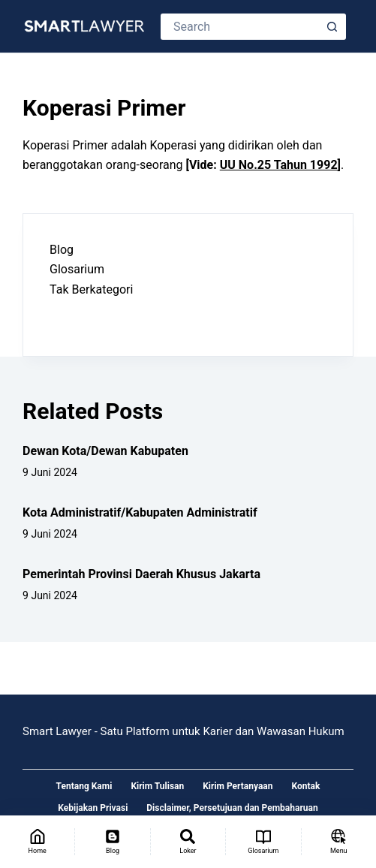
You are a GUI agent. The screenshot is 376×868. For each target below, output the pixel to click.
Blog (62, 250)
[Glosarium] (263, 842)
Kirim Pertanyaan (238, 786)
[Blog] (112, 842)
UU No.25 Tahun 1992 (279, 165)
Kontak (306, 786)
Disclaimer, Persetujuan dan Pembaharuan (232, 808)
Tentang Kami (84, 786)
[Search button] (333, 27)
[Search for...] (240, 27)
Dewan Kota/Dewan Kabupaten (105, 451)
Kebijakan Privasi (93, 808)
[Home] (37, 842)
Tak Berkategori (91, 289)
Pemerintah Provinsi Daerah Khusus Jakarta (141, 574)
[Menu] (339, 842)
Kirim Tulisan (157, 786)
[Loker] (188, 842)
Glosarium (77, 269)
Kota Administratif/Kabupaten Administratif (140, 512)
